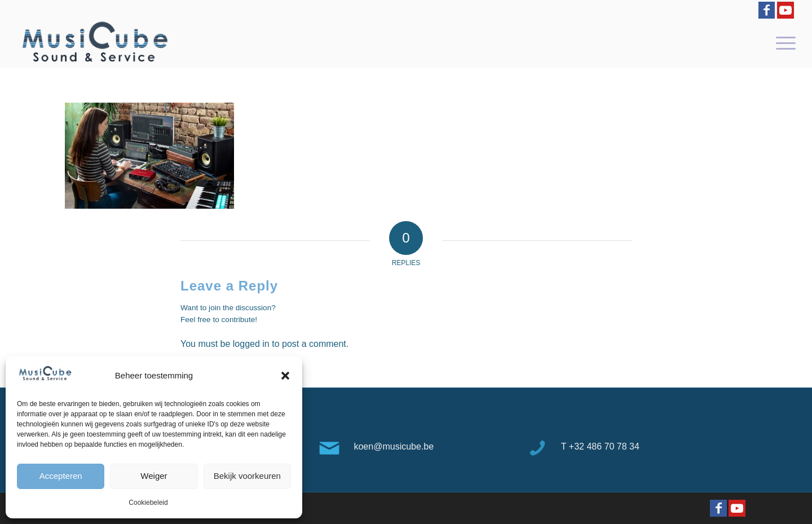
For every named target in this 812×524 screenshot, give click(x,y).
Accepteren (61, 476)
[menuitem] (782, 42)
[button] (285, 376)
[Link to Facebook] (767, 10)
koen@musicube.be (394, 446)
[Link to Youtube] (785, 10)
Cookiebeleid (148, 503)
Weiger (154, 476)
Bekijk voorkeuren (247, 476)
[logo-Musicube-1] (95, 42)
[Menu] (782, 42)
